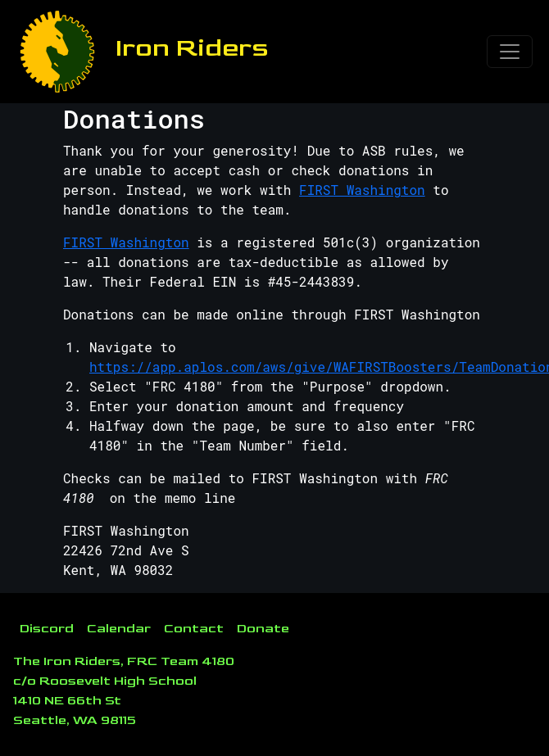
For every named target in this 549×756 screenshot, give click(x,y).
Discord (47, 629)
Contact (194, 629)
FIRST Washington (362, 190)
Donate (263, 629)
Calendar (119, 629)
